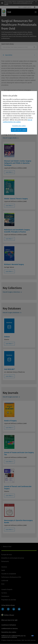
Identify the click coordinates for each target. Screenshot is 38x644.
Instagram (8, 609)
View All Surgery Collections (11, 292)
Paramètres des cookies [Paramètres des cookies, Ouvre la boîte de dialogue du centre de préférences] (19, 126)
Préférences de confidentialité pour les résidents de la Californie (13, 637)
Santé (3, 570)
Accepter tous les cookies (19, 130)
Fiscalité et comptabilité (9, 574)
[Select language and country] (35, 7)
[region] (19, 113)
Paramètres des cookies (9, 632)
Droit (3, 584)
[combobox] (17, 47)
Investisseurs (5, 596)
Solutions (4, 567)
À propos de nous (7, 555)
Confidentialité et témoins (9, 629)
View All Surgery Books (10, 138)
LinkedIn (14, 609)
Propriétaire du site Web (9, 600)
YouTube (19, 609)
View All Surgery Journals (10, 397)
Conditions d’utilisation (9, 625)
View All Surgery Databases (11, 313)
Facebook (3, 609)
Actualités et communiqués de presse (13, 558)
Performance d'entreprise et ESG (11, 577)
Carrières (4, 593)
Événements (5, 561)
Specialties (9, 55)
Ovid (7, 547)
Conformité (5, 581)
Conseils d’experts (7, 589)
